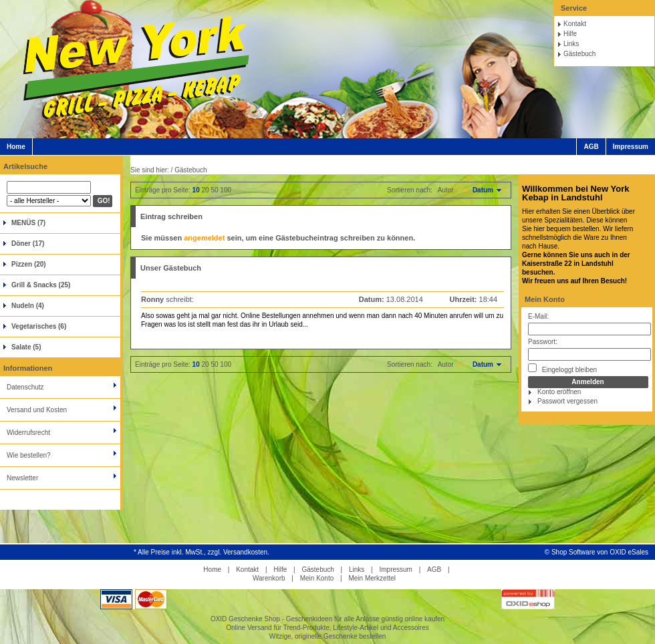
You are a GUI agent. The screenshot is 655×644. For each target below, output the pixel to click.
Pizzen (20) (29, 264)
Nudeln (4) (28, 306)
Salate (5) (26, 347)
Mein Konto (545, 299)
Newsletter (22, 478)
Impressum (631, 147)
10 (196, 190)
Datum (483, 190)
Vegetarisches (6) (39, 326)
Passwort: (543, 342)
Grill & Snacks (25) (41, 285)
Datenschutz (25, 387)
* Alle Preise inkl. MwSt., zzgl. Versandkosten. (202, 552)
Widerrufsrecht (28, 433)
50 (214, 190)
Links (571, 44)
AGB (591, 147)
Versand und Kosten (37, 410)
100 (226, 190)
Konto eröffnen (559, 392)
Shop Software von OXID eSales (600, 552)
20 (206, 190)
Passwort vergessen (567, 401)
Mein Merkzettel (372, 578)
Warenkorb (269, 578)
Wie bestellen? (29, 455)
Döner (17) (28, 244)
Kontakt (575, 24)
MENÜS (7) (28, 223)
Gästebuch (579, 54)
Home (16, 147)
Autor (446, 190)
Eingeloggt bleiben (562, 368)
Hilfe (570, 34)
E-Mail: (538, 316)
